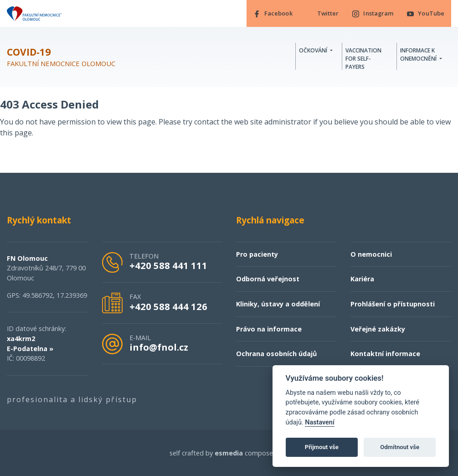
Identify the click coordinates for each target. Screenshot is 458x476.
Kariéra (362, 279)
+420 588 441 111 (168, 265)
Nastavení (320, 422)
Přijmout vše (322, 447)
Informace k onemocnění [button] (419, 54)
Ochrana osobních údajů (276, 354)
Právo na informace (269, 329)
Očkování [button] (314, 50)
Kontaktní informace (385, 354)
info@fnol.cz (159, 347)
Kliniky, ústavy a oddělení (278, 304)
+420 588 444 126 (168, 306)
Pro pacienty (257, 254)
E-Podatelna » (30, 349)
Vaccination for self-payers (363, 59)
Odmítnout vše (400, 447)
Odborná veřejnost (268, 279)
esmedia (229, 453)
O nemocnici (371, 254)
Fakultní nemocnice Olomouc (61, 57)
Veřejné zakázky (378, 329)
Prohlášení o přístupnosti (393, 304)
